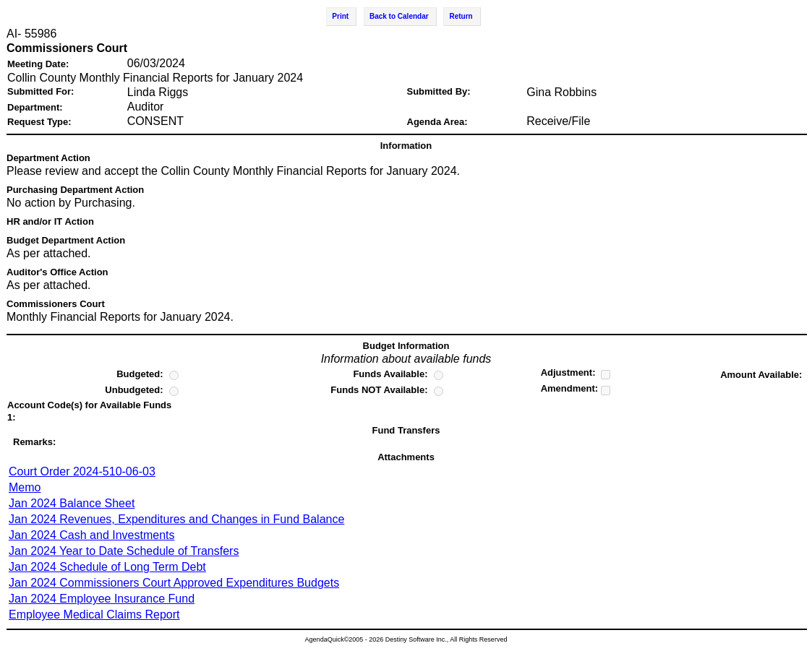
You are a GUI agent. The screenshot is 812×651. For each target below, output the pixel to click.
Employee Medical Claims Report (94, 615)
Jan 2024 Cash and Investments (91, 535)
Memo (25, 487)
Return (461, 16)
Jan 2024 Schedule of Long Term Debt (107, 567)
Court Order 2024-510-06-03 (82, 471)
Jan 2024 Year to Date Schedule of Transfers (124, 551)
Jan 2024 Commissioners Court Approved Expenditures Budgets (174, 583)
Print (340, 16)
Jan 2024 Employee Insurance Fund (102, 599)
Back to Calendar (399, 16)
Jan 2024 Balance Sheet (72, 503)
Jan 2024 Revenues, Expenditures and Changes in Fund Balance (176, 519)
